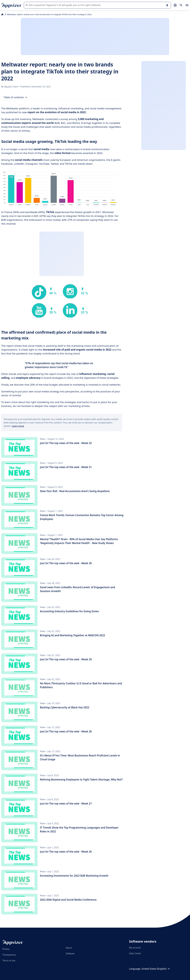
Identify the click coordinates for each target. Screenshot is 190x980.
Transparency (9, 955)
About (69, 948)
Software (70, 953)
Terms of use (9, 960)
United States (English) (156, 969)
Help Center (135, 953)
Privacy (6, 949)
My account (135, 948)
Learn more (18, 426)
